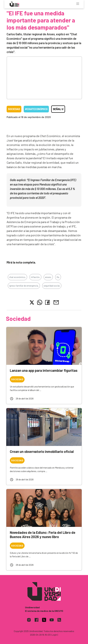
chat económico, (17, 277)
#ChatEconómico (36, 109)
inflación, (35, 277)
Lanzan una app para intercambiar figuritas (44, 370)
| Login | (54, 635)
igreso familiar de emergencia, (24, 286)
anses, (48, 277)
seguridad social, (52, 286)
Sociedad (14, 109)
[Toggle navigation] (78, 4)
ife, (58, 277)
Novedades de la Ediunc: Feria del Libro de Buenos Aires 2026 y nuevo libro (43, 535)
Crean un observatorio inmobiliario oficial (42, 451)
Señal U (58, 109)
